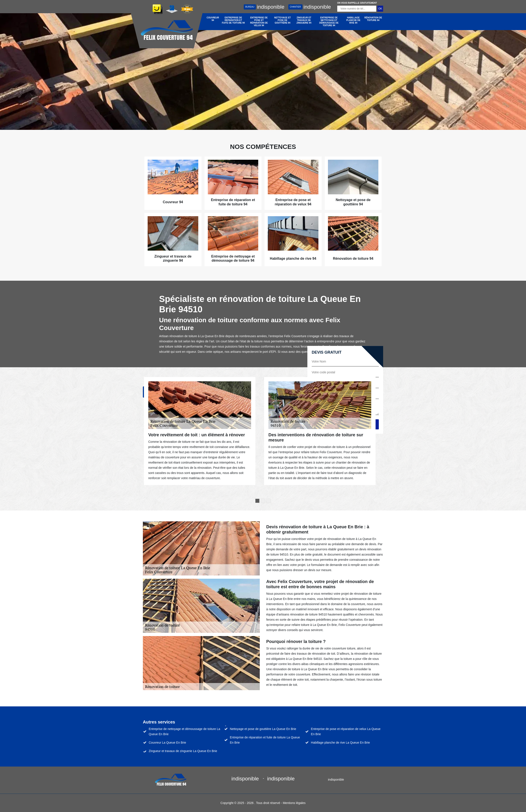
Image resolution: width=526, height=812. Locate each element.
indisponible (264, 7)
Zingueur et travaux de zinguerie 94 (304, 20)
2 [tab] (263, 501)
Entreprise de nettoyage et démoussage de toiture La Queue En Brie (184, 731)
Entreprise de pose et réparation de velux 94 (259, 22)
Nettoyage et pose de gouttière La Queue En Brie (263, 729)
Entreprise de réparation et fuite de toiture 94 (233, 20)
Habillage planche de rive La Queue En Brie (340, 743)
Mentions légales (294, 803)
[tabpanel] (200, 431)
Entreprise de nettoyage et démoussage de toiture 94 (329, 22)
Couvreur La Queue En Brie (167, 743)
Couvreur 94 (213, 19)
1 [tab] (257, 501)
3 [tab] (269, 501)
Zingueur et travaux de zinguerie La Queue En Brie (183, 751)
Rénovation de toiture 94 (373, 19)
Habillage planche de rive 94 (353, 20)
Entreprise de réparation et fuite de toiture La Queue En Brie (265, 740)
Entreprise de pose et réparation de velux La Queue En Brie (346, 731)
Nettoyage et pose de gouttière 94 (283, 20)
